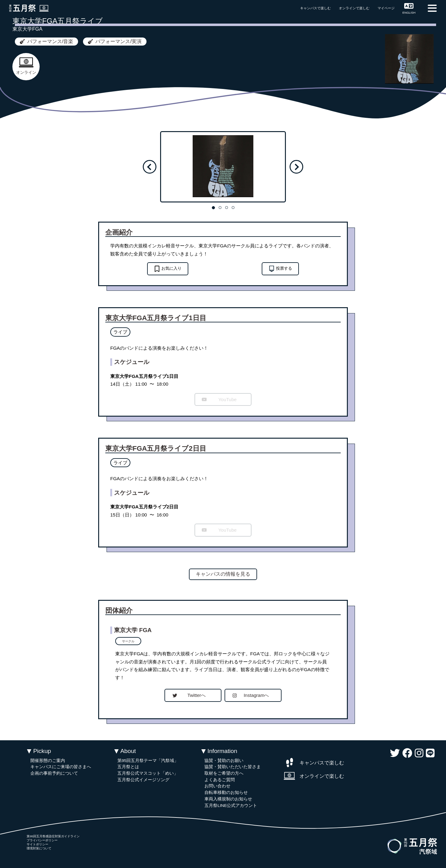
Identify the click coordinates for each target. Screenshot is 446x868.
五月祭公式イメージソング (143, 780)
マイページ (386, 8)
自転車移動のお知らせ (226, 793)
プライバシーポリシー (42, 840)
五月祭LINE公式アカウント (231, 806)
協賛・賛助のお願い (224, 761)
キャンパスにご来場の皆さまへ (61, 767)
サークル (128, 641)
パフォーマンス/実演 (115, 41)
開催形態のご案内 (48, 761)
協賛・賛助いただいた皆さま (233, 767)
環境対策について (39, 848)
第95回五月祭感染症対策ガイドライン (53, 836)
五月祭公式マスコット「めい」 (148, 773)
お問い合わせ (217, 786)
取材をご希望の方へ (224, 773)
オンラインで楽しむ (354, 8)
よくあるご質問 (220, 780)
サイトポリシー (37, 844)
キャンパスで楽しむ (315, 8)
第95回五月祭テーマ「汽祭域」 (148, 761)
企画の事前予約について (54, 773)
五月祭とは (128, 767)
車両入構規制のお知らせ (228, 799)
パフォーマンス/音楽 (46, 41)
